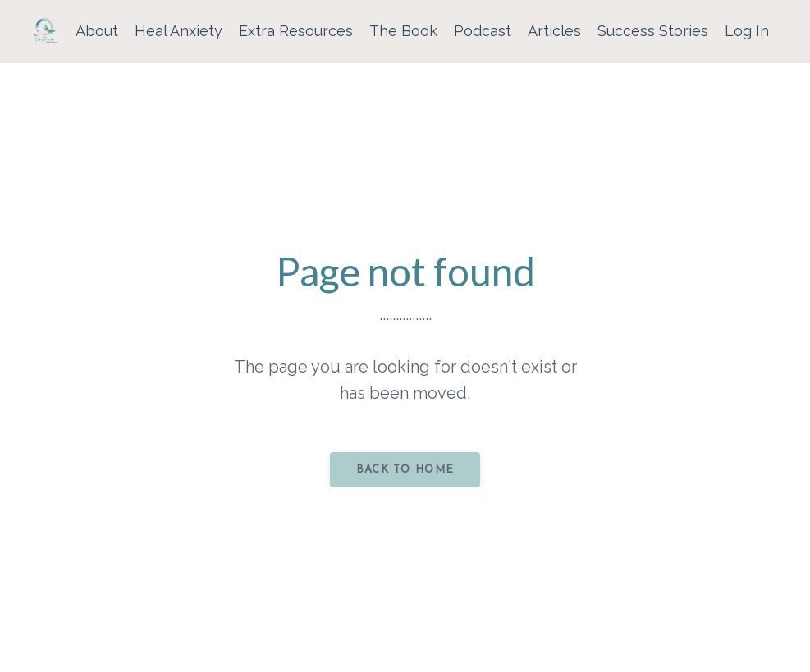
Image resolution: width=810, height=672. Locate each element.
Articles (554, 31)
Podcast (483, 31)
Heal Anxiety (178, 31)
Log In (747, 31)
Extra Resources (296, 31)
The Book (403, 31)
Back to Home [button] (405, 470)
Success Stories (653, 31)
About (97, 31)
